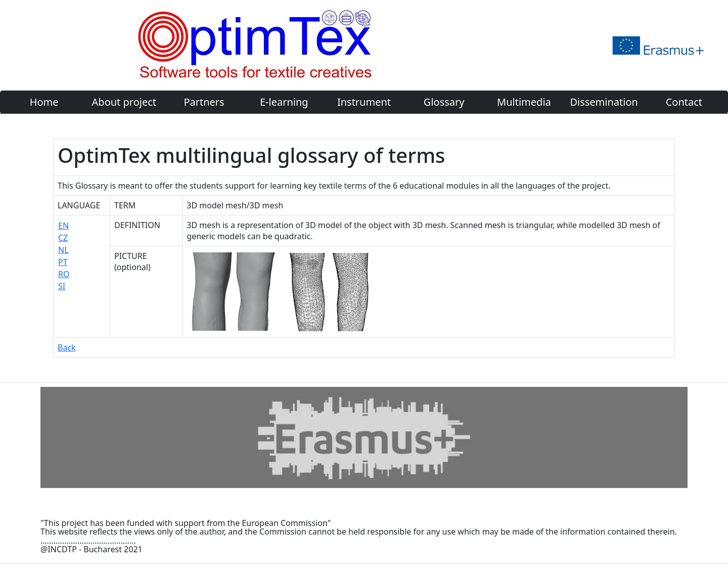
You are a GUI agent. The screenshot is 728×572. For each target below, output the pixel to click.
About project (124, 102)
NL (63, 250)
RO (64, 274)
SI (62, 286)
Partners (204, 102)
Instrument (364, 102)
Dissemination (604, 102)
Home (44, 102)
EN (63, 226)
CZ (63, 238)
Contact (684, 102)
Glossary (444, 102)
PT (63, 262)
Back (67, 347)
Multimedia (524, 102)
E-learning (284, 102)
